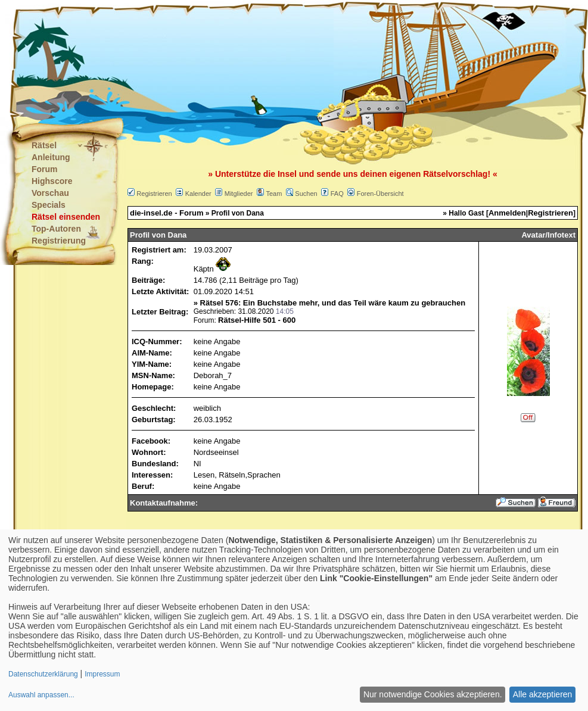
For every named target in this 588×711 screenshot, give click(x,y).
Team (274, 194)
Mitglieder (239, 194)
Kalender (198, 194)
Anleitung (51, 157)
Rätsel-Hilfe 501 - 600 (257, 320)
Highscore (52, 181)
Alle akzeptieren (543, 694)
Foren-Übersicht (380, 194)
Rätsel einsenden (66, 217)
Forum (45, 169)
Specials (49, 205)
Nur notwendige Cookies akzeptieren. (433, 694)
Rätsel (44, 145)
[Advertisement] (235, 60)
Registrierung (59, 241)
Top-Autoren (56, 229)
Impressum (102, 674)
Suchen (306, 194)
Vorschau (50, 193)
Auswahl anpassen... (41, 695)
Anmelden (507, 213)
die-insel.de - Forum (167, 213)
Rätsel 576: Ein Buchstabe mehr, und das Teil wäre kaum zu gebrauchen (333, 303)
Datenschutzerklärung (43, 674)
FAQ (337, 194)
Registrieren (154, 194)
